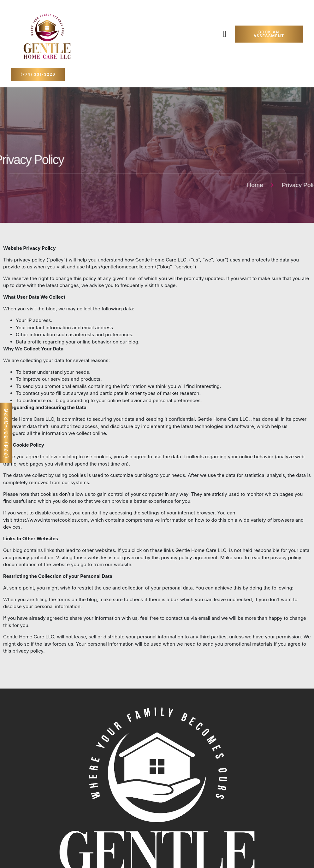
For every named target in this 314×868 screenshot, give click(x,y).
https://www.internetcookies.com (51, 520)
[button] (225, 34)
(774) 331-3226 (6, 433)
